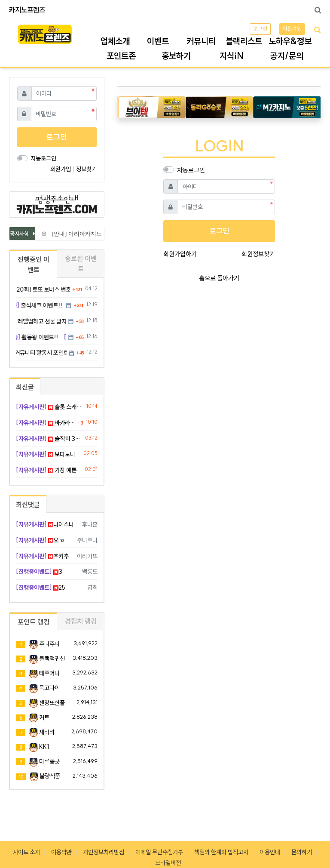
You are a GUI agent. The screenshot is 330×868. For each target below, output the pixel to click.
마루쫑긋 (49, 761)
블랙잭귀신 (52, 659)
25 (41, 588)
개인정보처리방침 (104, 852)
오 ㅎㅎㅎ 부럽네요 (45, 540)
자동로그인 (191, 170)
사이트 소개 (26, 852)
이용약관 (61, 852)
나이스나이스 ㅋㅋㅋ (47, 524)
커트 (44, 717)
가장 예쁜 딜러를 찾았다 (49, 470)
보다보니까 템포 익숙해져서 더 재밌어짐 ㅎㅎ (48, 454)
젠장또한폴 (52, 703)
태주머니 (49, 673)
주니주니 (49, 644)
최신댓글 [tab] (28, 505)
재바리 (47, 732)
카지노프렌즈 (27, 10)
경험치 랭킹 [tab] (81, 621)
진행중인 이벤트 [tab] (34, 265)
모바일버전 (168, 863)
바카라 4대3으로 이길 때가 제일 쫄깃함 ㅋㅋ (46, 423)
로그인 (260, 29)
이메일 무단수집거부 (159, 852)
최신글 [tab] (25, 387)
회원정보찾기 (258, 254)
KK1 (44, 747)
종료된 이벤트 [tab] (81, 264)
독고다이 (49, 688)
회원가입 (292, 29)
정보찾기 (86, 169)
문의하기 (302, 852)
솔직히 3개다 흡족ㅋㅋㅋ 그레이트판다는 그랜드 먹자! (49, 439)
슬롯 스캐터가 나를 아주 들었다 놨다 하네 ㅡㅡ (50, 407)
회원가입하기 (180, 254)
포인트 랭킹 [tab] (34, 622)
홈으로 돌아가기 (219, 278)
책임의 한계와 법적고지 (221, 852)
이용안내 (270, 852)
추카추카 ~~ (45, 556)
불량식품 (50, 776)
